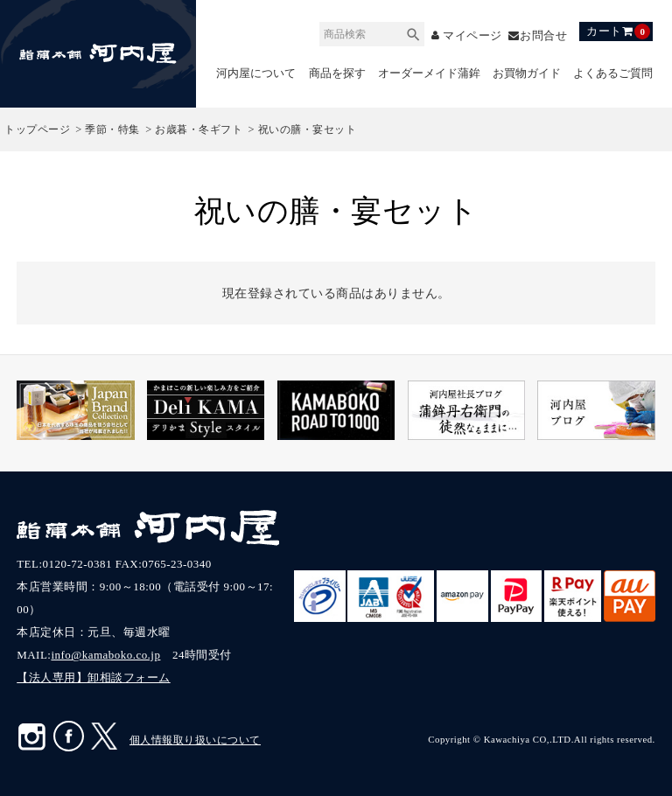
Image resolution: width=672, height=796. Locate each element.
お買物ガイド (527, 73)
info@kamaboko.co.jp (105, 655)
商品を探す (337, 73)
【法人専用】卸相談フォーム (94, 677)
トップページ (37, 129)
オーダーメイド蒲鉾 (429, 73)
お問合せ (543, 35)
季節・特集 (112, 129)
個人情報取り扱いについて (195, 740)
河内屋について (256, 73)
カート (618, 31)
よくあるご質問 (613, 73)
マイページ (472, 35)
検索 (413, 32)
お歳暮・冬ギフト (199, 129)
